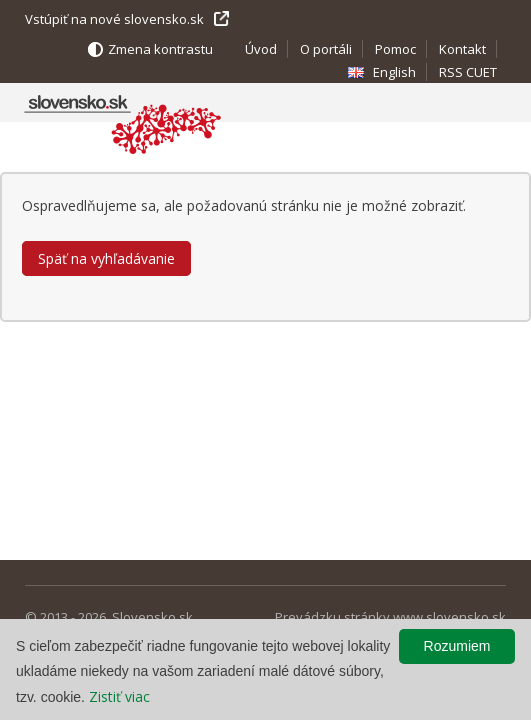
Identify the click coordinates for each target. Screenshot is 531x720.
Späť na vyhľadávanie (106, 258)
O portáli (326, 49)
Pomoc (395, 49)
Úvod (261, 49)
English (394, 72)
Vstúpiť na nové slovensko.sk (114, 19)
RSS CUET (468, 72)
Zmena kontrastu (160, 49)
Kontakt (462, 49)
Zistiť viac (119, 696)
